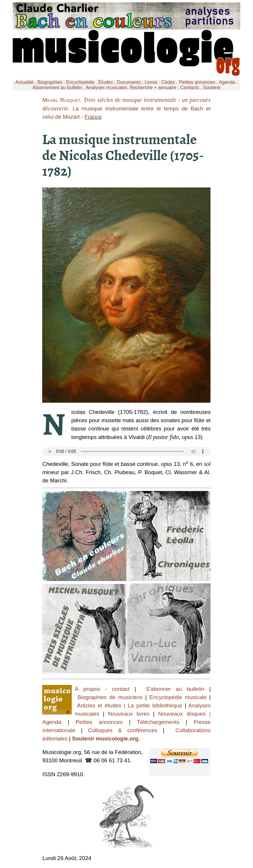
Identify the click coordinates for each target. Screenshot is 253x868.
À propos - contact (105, 689)
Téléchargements (158, 722)
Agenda (227, 82)
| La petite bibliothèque (153, 705)
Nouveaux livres (130, 714)
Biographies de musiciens (111, 697)
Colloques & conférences (120, 730)
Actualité (24, 82)
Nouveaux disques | (185, 714)
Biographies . (52, 82)
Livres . (153, 82)
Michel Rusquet (61, 100)
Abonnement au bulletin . (59, 88)
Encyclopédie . (82, 82)
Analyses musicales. (108, 88)
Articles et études (99, 705)
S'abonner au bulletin (175, 689)
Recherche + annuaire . (155, 88)
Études (106, 82)
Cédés (168, 82)
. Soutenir (210, 88)
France (93, 117)
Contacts (190, 88)
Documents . (131, 82)
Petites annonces (197, 82)
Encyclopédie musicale (178, 697)
